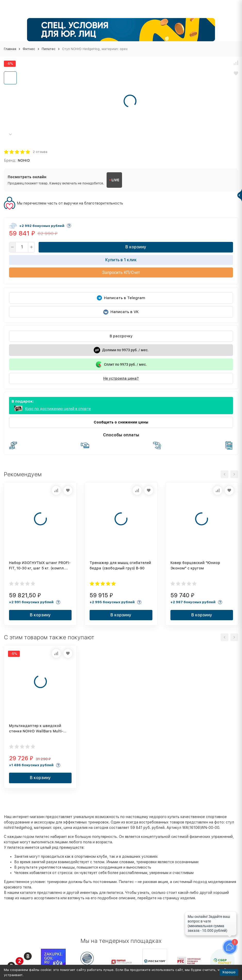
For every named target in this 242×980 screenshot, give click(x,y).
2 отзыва (40, 152)
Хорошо (229, 972)
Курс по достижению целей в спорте (58, 409)
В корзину (136, 247)
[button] (10, 134)
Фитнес (29, 49)
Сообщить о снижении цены (121, 422)
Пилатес (49, 49)
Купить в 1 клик (121, 260)
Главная (10, 49)
